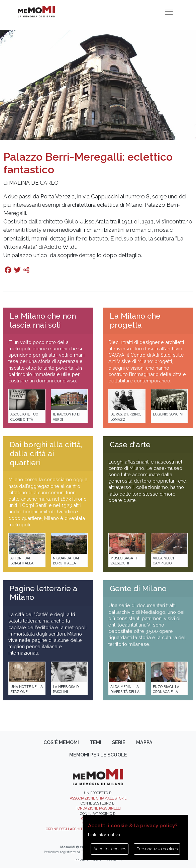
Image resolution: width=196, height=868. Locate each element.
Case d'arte (130, 445)
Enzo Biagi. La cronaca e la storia (166, 692)
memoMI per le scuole (98, 755)
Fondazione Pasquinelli (98, 808)
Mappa (144, 742)
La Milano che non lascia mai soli (43, 320)
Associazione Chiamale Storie (98, 798)
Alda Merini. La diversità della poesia (125, 692)
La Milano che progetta (135, 320)
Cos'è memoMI (61, 742)
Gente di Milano (138, 588)
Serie (119, 742)
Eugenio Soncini (168, 414)
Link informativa (104, 835)
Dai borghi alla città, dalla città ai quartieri (46, 454)
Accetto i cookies (110, 849)
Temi (95, 742)
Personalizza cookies (157, 849)
